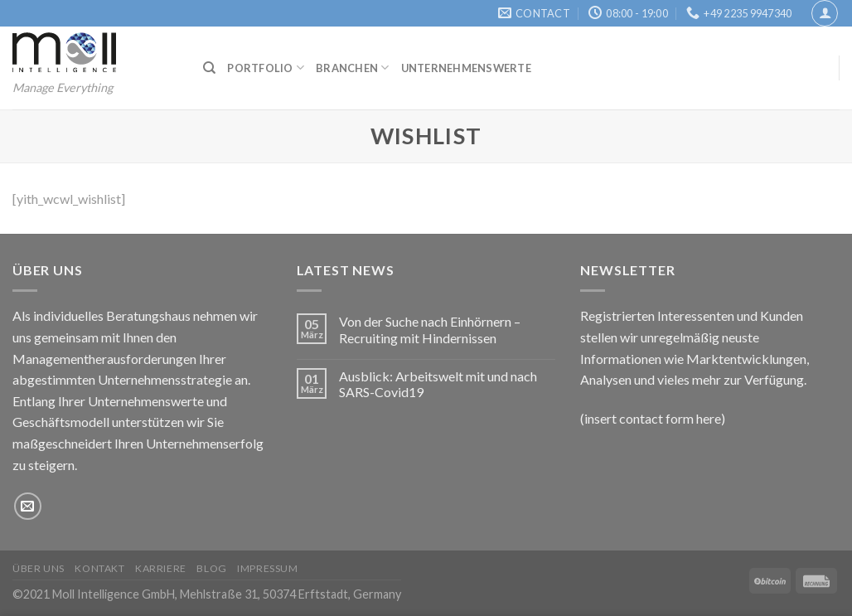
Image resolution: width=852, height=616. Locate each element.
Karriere (161, 568)
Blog (211, 568)
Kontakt (99, 568)
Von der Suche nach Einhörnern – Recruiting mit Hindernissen (430, 329)
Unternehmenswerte (466, 68)
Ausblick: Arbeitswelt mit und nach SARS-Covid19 (438, 384)
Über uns (39, 568)
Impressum (268, 568)
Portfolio (266, 68)
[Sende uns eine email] (28, 506)
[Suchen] (209, 68)
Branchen (353, 68)
